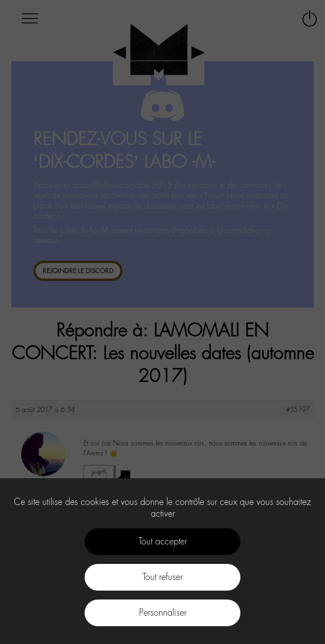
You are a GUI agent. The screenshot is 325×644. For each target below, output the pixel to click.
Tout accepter (163, 541)
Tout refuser (162, 577)
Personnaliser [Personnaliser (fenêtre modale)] (163, 613)
